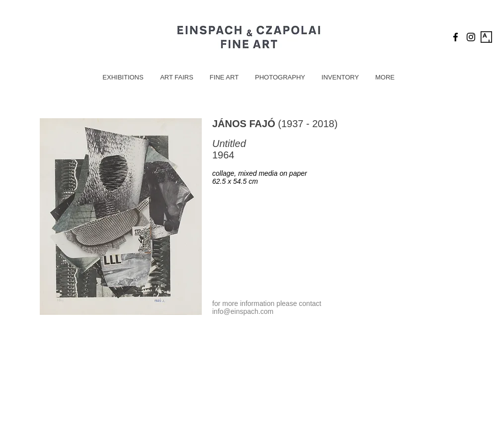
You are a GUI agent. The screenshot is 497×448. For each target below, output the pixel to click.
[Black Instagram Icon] (471, 37)
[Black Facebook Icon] (456, 37)
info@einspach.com (243, 311)
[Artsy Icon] (486, 37)
